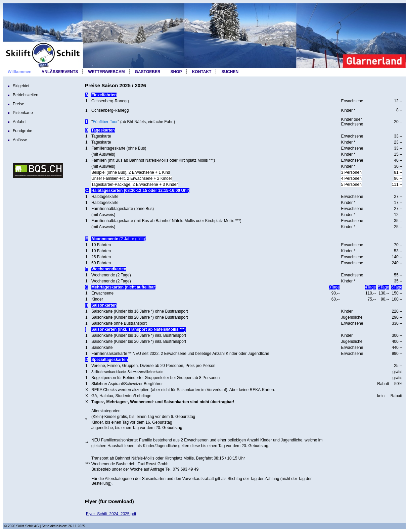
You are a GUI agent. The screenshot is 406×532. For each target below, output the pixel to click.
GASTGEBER (148, 72)
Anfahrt (19, 122)
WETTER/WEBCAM (106, 72)
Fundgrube (22, 131)
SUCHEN (230, 72)
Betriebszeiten (26, 95)
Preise (18, 104)
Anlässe (20, 140)
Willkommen (20, 72)
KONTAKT (202, 72)
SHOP (176, 72)
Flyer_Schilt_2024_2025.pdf (111, 514)
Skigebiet (21, 86)
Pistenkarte (23, 113)
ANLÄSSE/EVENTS (60, 72)
